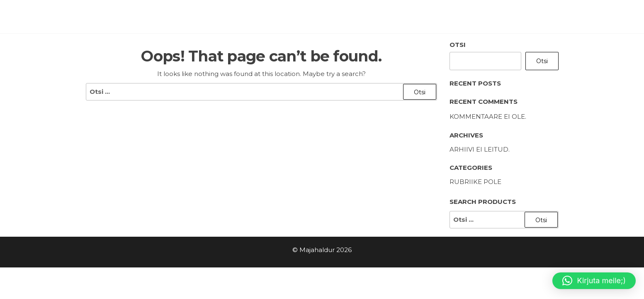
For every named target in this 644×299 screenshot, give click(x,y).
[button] (594, 281)
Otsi (458, 45)
